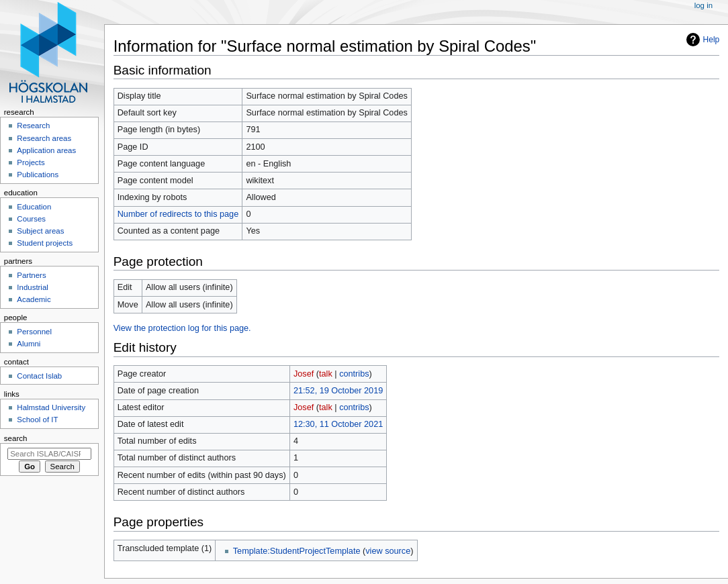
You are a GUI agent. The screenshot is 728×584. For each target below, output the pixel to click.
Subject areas (40, 231)
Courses (31, 219)
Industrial (32, 287)
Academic (34, 299)
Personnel (34, 332)
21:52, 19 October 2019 (338, 391)
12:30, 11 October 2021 (338, 424)
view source (388, 551)
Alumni (29, 344)
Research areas (44, 138)
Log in (703, 5)
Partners (31, 275)
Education (34, 207)
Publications (38, 175)
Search (16, 438)
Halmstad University (51, 407)
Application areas (46, 150)
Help (712, 40)
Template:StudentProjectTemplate (297, 551)
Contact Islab (39, 376)
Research (33, 126)
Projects (31, 162)
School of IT (37, 420)
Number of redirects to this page (178, 214)
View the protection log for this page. (182, 328)
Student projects (45, 243)
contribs (354, 374)
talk (326, 374)
